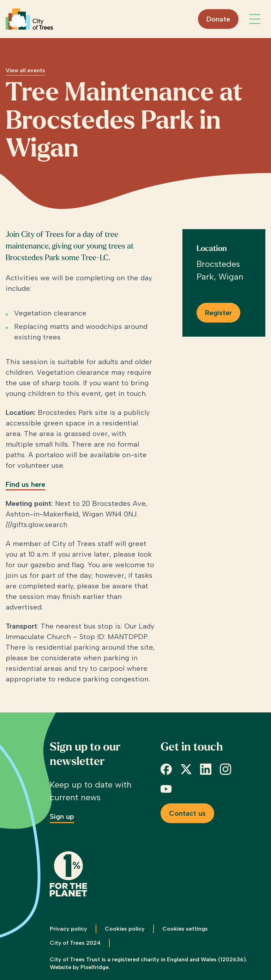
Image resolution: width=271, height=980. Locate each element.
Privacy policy (68, 929)
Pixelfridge (95, 967)
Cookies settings (185, 929)
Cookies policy (125, 929)
